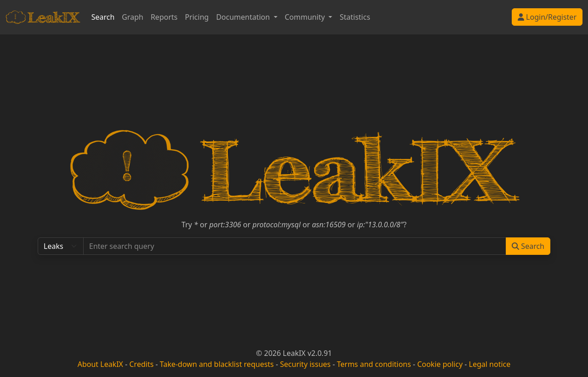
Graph (133, 17)
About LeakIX (100, 364)
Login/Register (547, 17)
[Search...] (295, 246)
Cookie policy (440, 364)
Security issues (305, 364)
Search (103, 17)
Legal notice (490, 364)
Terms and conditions (374, 364)
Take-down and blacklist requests (217, 364)
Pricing (197, 17)
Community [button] (306, 17)
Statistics (355, 17)
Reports (164, 17)
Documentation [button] (244, 17)
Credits (141, 364)
